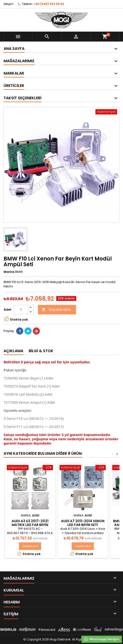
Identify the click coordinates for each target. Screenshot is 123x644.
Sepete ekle (56, 310)
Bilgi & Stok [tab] (41, 351)
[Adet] (21, 310)
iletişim (9, 4)
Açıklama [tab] (13, 351)
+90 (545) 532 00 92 (49, 4)
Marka (9, 272)
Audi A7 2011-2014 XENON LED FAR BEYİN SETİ (83, 523)
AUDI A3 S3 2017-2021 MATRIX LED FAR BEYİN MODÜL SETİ (30, 525)
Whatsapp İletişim (102, 639)
